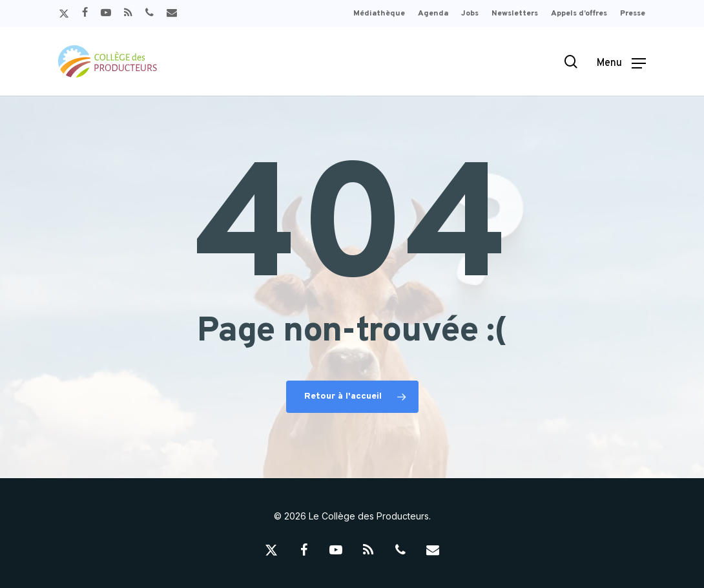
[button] (621, 62)
